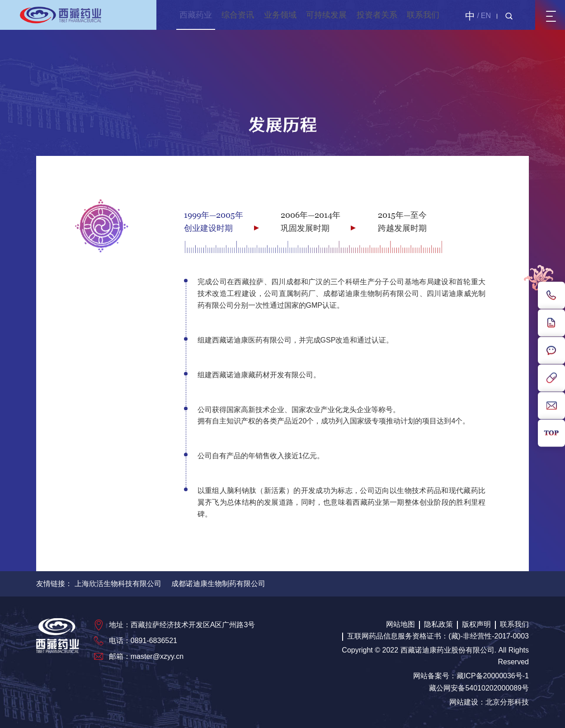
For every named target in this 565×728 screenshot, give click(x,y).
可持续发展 (326, 15)
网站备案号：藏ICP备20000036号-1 (471, 676)
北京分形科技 (507, 702)
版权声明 (476, 624)
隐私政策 (438, 624)
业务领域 (280, 15)
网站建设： (467, 702)
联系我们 (423, 15)
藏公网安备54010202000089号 (479, 688)
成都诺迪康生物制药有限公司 (218, 584)
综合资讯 (238, 15)
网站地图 (400, 624)
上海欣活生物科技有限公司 (118, 584)
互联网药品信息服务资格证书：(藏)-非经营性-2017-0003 (438, 636)
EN (486, 16)
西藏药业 (196, 15)
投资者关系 (377, 15)
